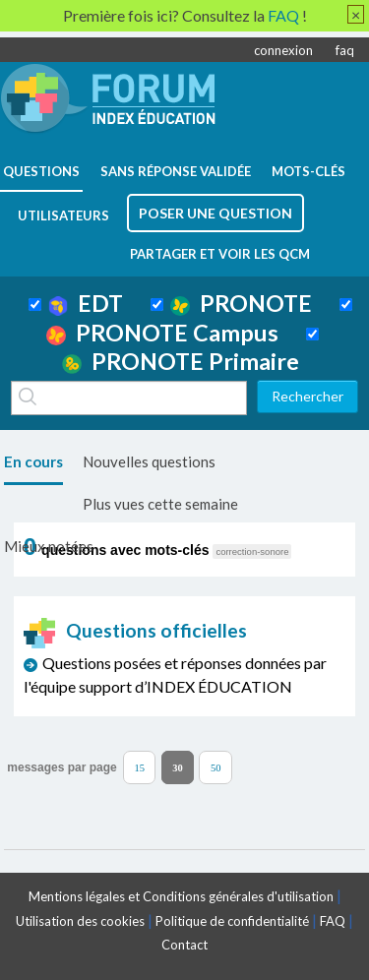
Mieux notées (49, 546)
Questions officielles (136, 630)
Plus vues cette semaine (160, 504)
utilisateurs (63, 215)
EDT (86, 303)
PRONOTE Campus (162, 333)
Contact (184, 945)
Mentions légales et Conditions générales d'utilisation (181, 896)
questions (41, 171)
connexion (283, 50)
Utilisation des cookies (80, 921)
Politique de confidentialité (232, 921)
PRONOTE (241, 303)
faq (345, 50)
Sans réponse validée (176, 171)
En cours (33, 461)
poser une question (215, 213)
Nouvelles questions (149, 461)
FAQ (333, 921)
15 (139, 768)
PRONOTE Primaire (181, 361)
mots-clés (308, 171)
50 (216, 768)
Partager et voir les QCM (220, 254)
